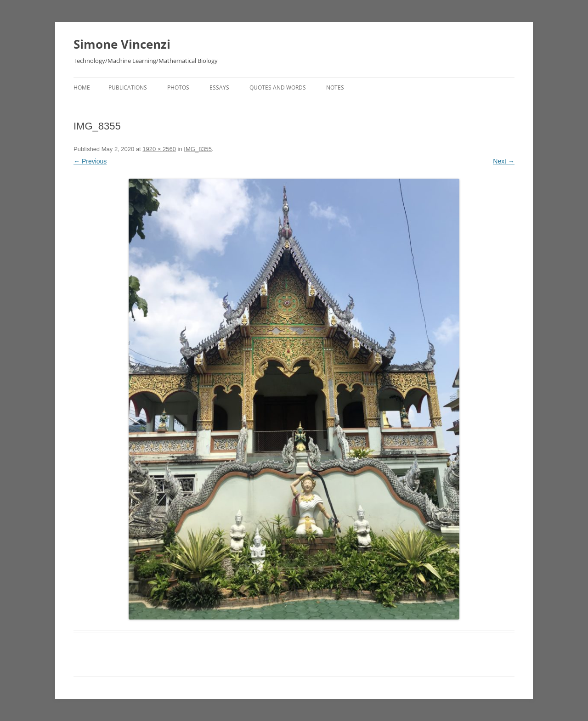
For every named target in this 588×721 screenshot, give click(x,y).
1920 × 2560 (159, 149)
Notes (335, 87)
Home (82, 87)
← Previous (90, 161)
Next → (504, 161)
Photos (178, 87)
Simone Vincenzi (122, 44)
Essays (219, 87)
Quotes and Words (278, 87)
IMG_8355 (198, 149)
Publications (128, 87)
